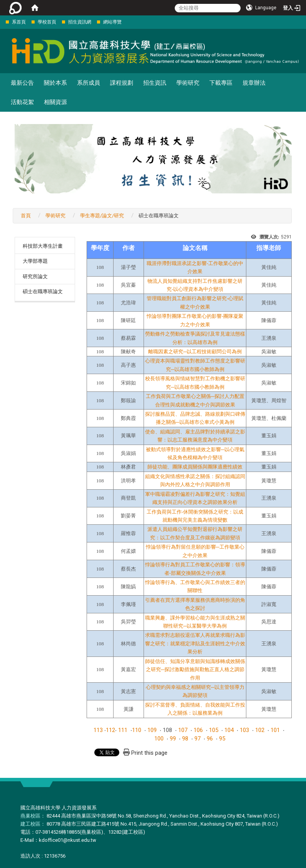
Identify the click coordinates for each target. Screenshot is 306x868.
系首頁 (19, 22)
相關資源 (55, 102)
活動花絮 (22, 102)
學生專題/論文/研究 (102, 216)
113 (98, 730)
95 (222, 739)
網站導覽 (112, 22)
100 (159, 739)
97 (197, 739)
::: (2, 22)
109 (152, 730)
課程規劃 (122, 83)
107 (183, 730)
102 (260, 730)
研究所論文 (35, 276)
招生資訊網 (80, 22)
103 (244, 730)
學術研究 (188, 83)
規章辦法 (254, 83)
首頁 (26, 216)
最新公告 (22, 83)
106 (198, 730)
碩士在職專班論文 (43, 291)
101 (275, 730)
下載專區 (221, 83)
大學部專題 (35, 261)
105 (214, 730)
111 (123, 730)
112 (110, 730)
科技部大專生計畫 (43, 246)
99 (173, 739)
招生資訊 (155, 83)
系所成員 (89, 83)
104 (229, 730)
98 (185, 739)
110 (137, 730)
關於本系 (55, 83)
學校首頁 (47, 22)
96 (210, 739)
